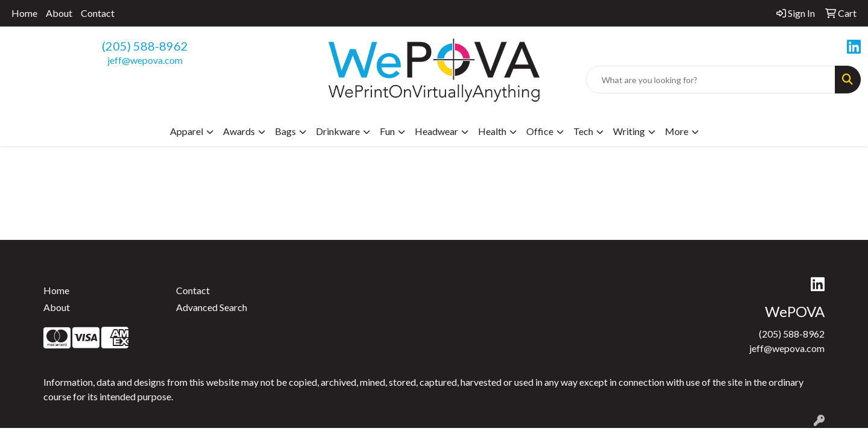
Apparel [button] (187, 131)
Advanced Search (212, 307)
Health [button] (492, 131)
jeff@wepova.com (145, 60)
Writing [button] (629, 131)
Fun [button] (387, 131)
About (59, 13)
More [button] (677, 131)
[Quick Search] (711, 80)
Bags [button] (285, 131)
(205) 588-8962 (145, 46)
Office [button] (540, 131)
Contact (98, 13)
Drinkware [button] (338, 131)
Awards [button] (239, 131)
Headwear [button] (436, 131)
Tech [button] (583, 131)
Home (24, 13)
